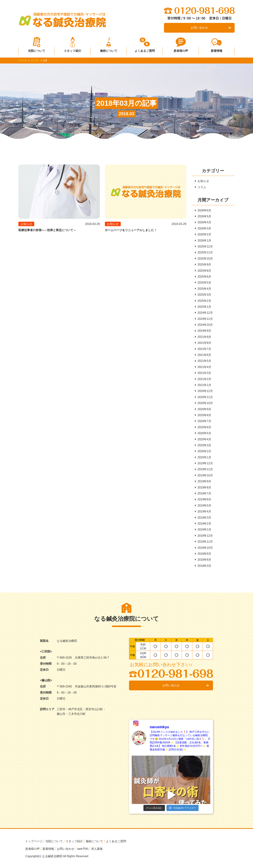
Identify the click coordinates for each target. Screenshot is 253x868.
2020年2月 (203, 453)
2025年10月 (204, 259)
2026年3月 (203, 229)
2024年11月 (204, 320)
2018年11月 (204, 544)
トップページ (34, 844)
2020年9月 (203, 410)
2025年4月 (203, 289)
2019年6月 (203, 501)
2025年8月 (203, 271)
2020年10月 (204, 404)
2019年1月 (203, 532)
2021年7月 (203, 350)
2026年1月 (203, 241)
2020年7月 (203, 423)
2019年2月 (203, 526)
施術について (109, 50)
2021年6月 (203, 356)
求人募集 (97, 851)
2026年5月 (203, 217)
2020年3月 (203, 447)
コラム (201, 187)
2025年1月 (203, 307)
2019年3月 (203, 519)
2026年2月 (203, 235)
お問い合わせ (211, 28)
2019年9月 (203, 483)
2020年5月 (203, 435)
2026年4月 (203, 223)
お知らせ (202, 181)
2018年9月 (203, 556)
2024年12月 (204, 313)
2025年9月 (203, 265)
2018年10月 (204, 550)
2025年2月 (203, 301)
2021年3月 (203, 374)
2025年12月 (204, 247)
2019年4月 (203, 513)
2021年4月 (203, 368)
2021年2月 (203, 380)
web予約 (83, 851)
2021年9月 (203, 338)
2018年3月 (203, 568)
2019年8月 (203, 489)
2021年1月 (203, 386)
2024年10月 (204, 325)
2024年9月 (203, 332)
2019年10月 (204, 477)
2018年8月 (203, 562)
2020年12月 (204, 392)
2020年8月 (203, 416)
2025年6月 (203, 277)
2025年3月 (203, 295)
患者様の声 (181, 50)
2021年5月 (203, 362)
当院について (37, 50)
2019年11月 (204, 471)
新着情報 (217, 50)
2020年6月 (203, 428)
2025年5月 (203, 283)
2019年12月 (204, 465)
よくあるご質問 (145, 50)
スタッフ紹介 (73, 50)
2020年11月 (204, 398)
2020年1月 (203, 459)
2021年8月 (203, 344)
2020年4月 (203, 441)
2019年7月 (203, 495)
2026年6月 (203, 210)
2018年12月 (204, 538)
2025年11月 (204, 253)
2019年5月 (203, 507)
